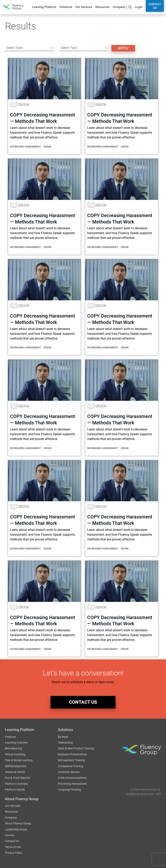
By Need (63, 737)
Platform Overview (16, 784)
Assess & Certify (15, 772)
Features (10, 737)
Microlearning (13, 749)
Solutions (66, 7)
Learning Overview (16, 743)
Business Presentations (72, 755)
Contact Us (155, 6)
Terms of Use (13, 847)
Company (119, 7)
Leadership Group (16, 830)
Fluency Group (13, 7)
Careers (10, 835)
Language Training (69, 790)
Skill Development (16, 766)
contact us (83, 702)
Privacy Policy (14, 853)
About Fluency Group (18, 824)
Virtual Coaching (15, 755)
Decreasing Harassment (25, 147)
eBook (24, 105)
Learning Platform (44, 7)
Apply (123, 48)
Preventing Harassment (73, 784)
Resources (102, 7)
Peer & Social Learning (19, 760)
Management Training (71, 760)
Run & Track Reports (18, 778)
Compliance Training (70, 766)
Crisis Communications (72, 778)
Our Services (84, 7)
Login (139, 7)
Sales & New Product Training (76, 749)
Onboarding (65, 743)
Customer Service (69, 772)
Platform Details (15, 790)
